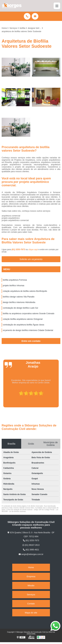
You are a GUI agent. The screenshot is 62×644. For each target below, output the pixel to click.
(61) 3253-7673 (19, 250)
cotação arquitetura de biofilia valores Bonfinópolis (25, 291)
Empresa (31, 576)
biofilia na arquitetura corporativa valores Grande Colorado (29, 314)
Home (31, 567)
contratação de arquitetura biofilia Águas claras (23, 325)
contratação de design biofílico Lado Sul (20, 308)
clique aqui (33, 250)
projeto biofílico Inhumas (14, 286)
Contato (31, 604)
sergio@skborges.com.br (31, 554)
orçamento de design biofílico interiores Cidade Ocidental (28, 330)
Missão (31, 585)
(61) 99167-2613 (31, 545)
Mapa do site (31, 613)
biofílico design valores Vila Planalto (19, 297)
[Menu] (57, 6)
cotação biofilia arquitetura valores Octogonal (23, 319)
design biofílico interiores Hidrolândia (19, 302)
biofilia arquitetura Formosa (15, 280)
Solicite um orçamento (31, 259)
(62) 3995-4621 (31, 550)
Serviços (31, 595)
